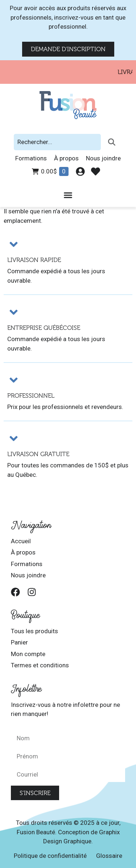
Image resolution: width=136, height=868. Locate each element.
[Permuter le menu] (68, 195)
